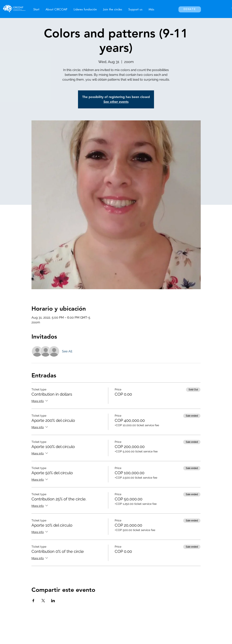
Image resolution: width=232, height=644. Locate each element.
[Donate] (190, 9)
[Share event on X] (43, 601)
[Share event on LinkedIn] (53, 601)
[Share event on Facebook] (33, 601)
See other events (116, 102)
